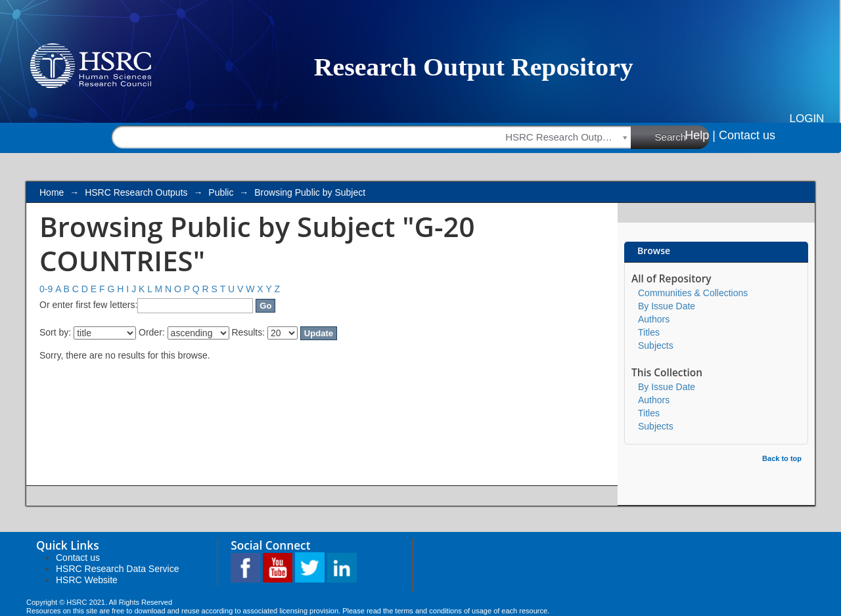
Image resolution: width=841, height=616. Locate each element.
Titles (649, 332)
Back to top (782, 458)
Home (52, 192)
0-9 (46, 289)
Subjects (656, 345)
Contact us (747, 135)
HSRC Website (87, 580)
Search (683, 137)
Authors (654, 319)
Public (221, 192)
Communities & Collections (693, 293)
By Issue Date (667, 306)
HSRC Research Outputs (136, 192)
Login (807, 119)
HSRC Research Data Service (118, 569)
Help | (700, 135)
